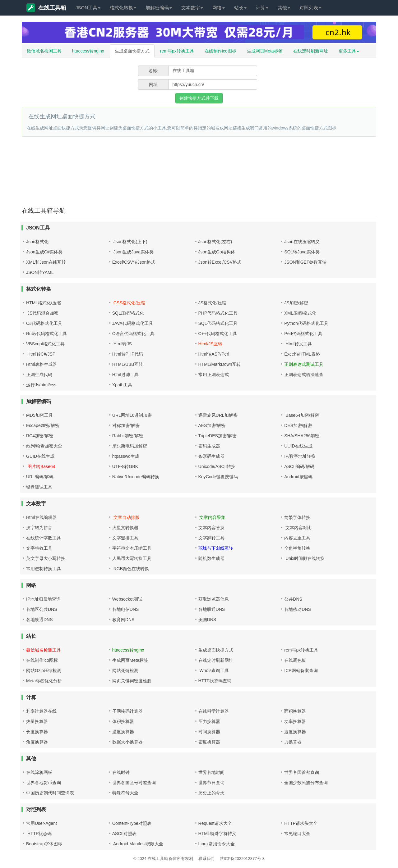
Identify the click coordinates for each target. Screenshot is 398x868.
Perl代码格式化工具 (303, 334)
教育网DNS (123, 620)
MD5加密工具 (39, 415)
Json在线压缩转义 (302, 242)
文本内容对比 (298, 528)
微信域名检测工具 (44, 51)
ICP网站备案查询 (301, 670)
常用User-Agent (42, 823)
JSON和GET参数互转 (305, 262)
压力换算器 (209, 721)
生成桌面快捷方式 (132, 51)
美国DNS (207, 620)
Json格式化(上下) (130, 242)
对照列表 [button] (310, 8)
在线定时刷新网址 (311, 51)
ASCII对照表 (125, 834)
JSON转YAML (40, 272)
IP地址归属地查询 (43, 599)
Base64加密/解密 (301, 415)
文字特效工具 (39, 548)
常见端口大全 (297, 834)
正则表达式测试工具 (304, 364)
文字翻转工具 (211, 538)
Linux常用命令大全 (217, 844)
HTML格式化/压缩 (44, 303)
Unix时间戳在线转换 (304, 558)
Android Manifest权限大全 (138, 844)
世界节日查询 (211, 783)
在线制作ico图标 (220, 51)
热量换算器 (37, 721)
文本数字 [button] (192, 8)
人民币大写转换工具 (132, 558)
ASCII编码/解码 (299, 466)
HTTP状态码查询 (215, 681)
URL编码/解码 (40, 477)
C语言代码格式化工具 (133, 334)
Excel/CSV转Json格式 (134, 262)
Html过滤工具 (125, 375)
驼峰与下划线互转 (216, 548)
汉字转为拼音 (39, 528)
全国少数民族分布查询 (306, 783)
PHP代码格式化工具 (218, 313)
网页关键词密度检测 (132, 681)
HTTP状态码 (39, 834)
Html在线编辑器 (42, 517)
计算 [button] (262, 8)
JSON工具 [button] (88, 8)
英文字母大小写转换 (46, 558)
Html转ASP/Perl (214, 354)
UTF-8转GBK (125, 466)
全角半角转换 (297, 548)
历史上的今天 (211, 793)
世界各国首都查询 (302, 772)
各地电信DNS (126, 609)
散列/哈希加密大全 (44, 446)
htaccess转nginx (88, 51)
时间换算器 (209, 732)
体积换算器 (123, 721)
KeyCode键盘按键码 (218, 477)
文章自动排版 (126, 517)
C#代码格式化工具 (44, 323)
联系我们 (206, 859)
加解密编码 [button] (159, 8)
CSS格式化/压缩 (129, 303)
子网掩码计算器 (127, 711)
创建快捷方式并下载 (199, 98)
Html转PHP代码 (128, 354)
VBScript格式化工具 (45, 344)
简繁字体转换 (297, 517)
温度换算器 (123, 732)
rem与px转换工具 (177, 51)
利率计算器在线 (41, 711)
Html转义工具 (298, 344)
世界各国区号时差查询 (134, 783)
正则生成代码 (39, 375)
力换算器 (293, 742)
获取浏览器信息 (214, 599)
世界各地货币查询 (44, 783)
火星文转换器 (125, 528)
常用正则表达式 (214, 375)
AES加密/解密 (212, 425)
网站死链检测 (125, 670)
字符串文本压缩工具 (132, 548)
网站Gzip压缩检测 (44, 670)
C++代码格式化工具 (218, 334)
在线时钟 (121, 772)
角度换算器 (37, 742)
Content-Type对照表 (132, 823)
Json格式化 (37, 242)
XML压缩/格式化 (300, 313)
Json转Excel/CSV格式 (220, 262)
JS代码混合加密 (42, 313)
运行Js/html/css (41, 385)
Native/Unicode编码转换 (136, 477)
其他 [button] (284, 8)
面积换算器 (295, 711)
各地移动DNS (298, 609)
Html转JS (122, 344)
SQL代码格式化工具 (218, 323)
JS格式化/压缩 (212, 303)
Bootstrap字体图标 (44, 844)
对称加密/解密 (126, 425)
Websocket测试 (127, 599)
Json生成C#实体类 (44, 252)
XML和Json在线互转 (46, 262)
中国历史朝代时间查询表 (50, 793)
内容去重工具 (297, 538)
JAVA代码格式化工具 (133, 323)
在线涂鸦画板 (39, 772)
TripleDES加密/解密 (218, 436)
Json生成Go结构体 (217, 252)
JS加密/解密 (296, 303)
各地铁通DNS (39, 620)
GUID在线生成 (40, 456)
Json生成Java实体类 (133, 252)
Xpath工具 (122, 385)
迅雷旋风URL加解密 (218, 415)
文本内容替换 (211, 528)
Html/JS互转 (210, 344)
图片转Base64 (41, 466)
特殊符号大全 (125, 793)
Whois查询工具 (214, 670)
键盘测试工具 (39, 487)
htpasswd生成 (126, 456)
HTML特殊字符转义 (217, 834)
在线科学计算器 (214, 711)
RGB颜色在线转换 (131, 569)
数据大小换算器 (127, 742)
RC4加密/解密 (40, 436)
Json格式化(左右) (215, 242)
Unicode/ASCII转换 (217, 466)
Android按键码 (298, 477)
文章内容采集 (212, 517)
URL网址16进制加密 (132, 415)
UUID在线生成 (298, 446)
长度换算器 (37, 732)
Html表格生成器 (42, 364)
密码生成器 (209, 446)
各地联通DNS (212, 609)
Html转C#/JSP (41, 354)
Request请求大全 (215, 823)
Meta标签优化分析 (44, 681)
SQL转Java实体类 (302, 252)
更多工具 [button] (349, 51)
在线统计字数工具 (44, 538)
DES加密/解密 (298, 425)
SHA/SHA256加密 (302, 436)
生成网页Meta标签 (265, 51)
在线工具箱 (46, 8)
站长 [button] (240, 8)
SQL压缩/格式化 (128, 313)
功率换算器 (295, 721)
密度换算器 (209, 742)
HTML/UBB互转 (128, 364)
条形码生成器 (211, 456)
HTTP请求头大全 (301, 823)
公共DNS (293, 599)
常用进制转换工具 (44, 569)
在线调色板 (295, 660)
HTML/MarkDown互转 (220, 364)
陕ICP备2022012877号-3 (242, 859)
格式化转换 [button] (123, 8)
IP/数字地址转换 (300, 456)
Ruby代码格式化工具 (46, 334)
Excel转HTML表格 (302, 354)
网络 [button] (219, 8)
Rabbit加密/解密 (128, 436)
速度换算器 (295, 732)
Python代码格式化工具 (306, 323)
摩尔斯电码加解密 (130, 446)
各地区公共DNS (42, 609)
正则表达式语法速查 (304, 375)
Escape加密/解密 (43, 425)
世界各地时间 (211, 772)
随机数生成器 (211, 558)
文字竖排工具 (125, 538)
